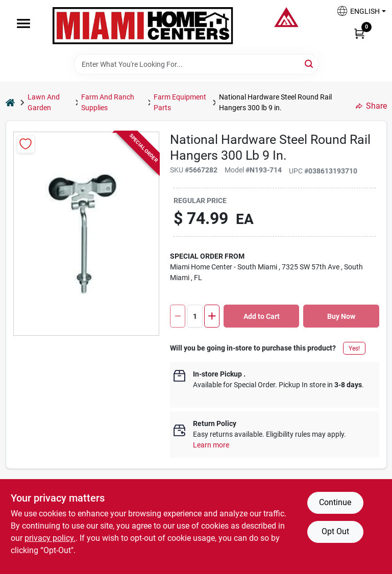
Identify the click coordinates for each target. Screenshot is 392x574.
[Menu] (23, 23)
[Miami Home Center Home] (143, 27)
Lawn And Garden (44, 102)
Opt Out (335, 531)
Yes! (354, 348)
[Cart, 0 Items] (359, 33)
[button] (357, 14)
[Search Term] (196, 64)
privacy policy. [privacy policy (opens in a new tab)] (50, 538)
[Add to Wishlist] (26, 144)
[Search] (310, 64)
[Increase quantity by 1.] (212, 316)
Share (371, 106)
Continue (335, 502)
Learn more (211, 445)
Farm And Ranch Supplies (108, 102)
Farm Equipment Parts (180, 102)
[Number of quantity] (195, 316)
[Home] (10, 102)
